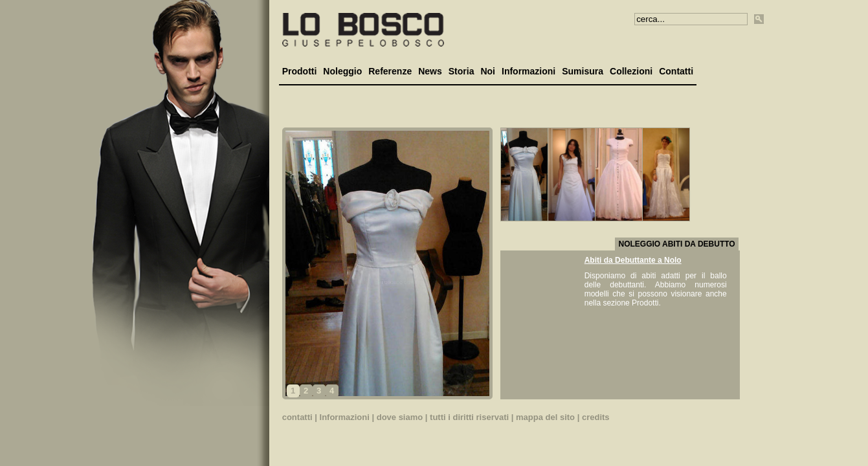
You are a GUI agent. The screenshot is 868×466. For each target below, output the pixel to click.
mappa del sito (545, 417)
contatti (297, 417)
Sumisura (583, 71)
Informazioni (529, 71)
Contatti (676, 71)
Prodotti (300, 71)
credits (596, 417)
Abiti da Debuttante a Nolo (633, 260)
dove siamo (400, 417)
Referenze (390, 71)
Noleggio (342, 71)
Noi (488, 71)
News (430, 71)
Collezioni (631, 71)
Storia (462, 71)
